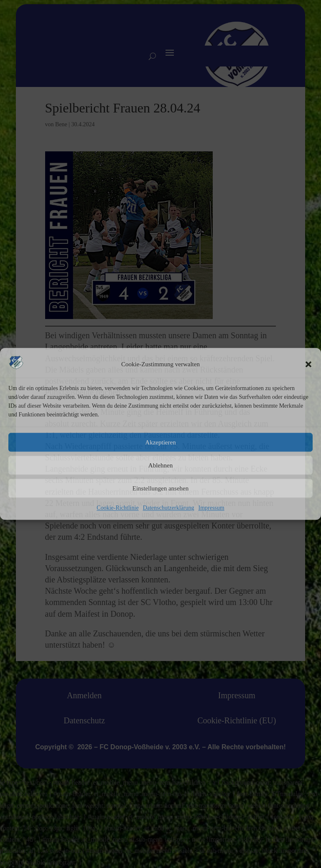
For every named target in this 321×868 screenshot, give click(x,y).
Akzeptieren (160, 442)
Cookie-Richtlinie (117, 508)
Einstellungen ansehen (161, 488)
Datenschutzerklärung (169, 508)
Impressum (211, 508)
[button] (308, 364)
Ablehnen (160, 465)
